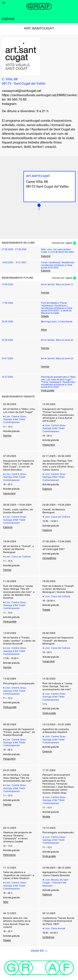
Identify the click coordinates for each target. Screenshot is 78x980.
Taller (6, 902)
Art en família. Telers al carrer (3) (57, 358)
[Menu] (4, 3)
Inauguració (49, 445)
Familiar (45, 292)
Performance (9, 855)
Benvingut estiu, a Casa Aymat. (57, 321)
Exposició (46, 256)
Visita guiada (48, 390)
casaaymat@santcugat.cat (21, 91)
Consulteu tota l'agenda (62, 243)
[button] (39, 207)
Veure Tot (37, 951)
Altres (44, 330)
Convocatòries (49, 558)
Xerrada (46, 816)
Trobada (45, 316)
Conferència (48, 937)
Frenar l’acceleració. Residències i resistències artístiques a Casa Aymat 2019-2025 (58, 265)
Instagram (9, 104)
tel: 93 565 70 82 (14, 100)
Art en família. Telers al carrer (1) (57, 284)
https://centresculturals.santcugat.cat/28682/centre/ (40, 95)
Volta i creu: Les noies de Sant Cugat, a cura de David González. (58, 251)
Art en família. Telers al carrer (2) (57, 340)
